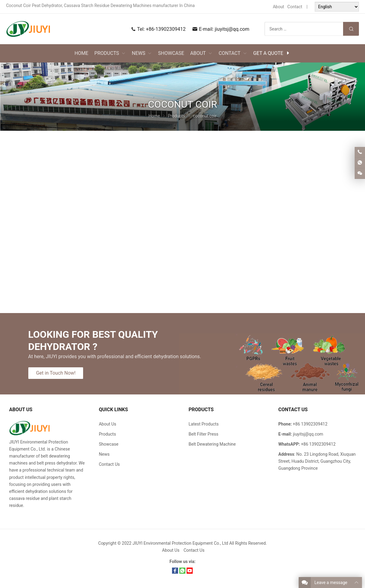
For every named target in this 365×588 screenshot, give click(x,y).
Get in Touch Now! (56, 373)
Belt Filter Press (204, 434)
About (278, 7)
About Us (108, 424)
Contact (295, 7)
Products (107, 434)
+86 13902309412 (318, 444)
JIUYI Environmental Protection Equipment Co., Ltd (181, 543)
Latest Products (204, 424)
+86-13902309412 (166, 29)
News (104, 454)
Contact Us (109, 464)
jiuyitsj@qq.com (232, 29)
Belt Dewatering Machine (212, 444)
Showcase (109, 444)
